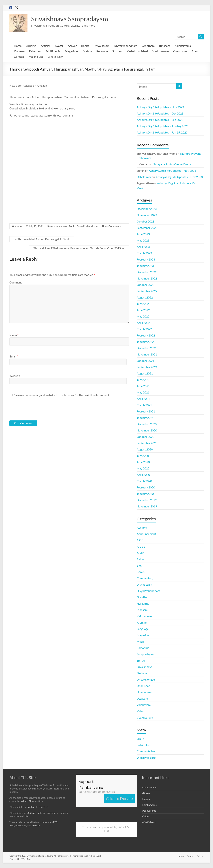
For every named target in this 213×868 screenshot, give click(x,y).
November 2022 (147, 278)
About (196, 51)
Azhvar (72, 46)
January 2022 (145, 342)
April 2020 (143, 475)
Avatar (59, 46)
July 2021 (143, 380)
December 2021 (147, 348)
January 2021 (145, 418)
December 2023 (147, 209)
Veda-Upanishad (137, 51)
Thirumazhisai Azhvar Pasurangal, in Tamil (42, 239)
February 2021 (146, 411)
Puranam (102, 51)
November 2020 (147, 430)
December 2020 (147, 424)
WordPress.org (146, 758)
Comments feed (147, 751)
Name (14, 335)
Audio (140, 553)
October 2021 (145, 361)
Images (146, 799)
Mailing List (36, 57)
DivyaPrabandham (126, 46)
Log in (140, 739)
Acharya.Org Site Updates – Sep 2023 (160, 120)
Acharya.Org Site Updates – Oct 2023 (160, 113)
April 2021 (143, 399)
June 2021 (143, 386)
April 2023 (143, 247)
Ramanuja (143, 648)
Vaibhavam (144, 705)
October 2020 (145, 437)
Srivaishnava (145, 667)
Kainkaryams (183, 46)
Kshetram (35, 51)
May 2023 (143, 240)
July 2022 (143, 304)
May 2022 (143, 316)
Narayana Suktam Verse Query (172, 164)
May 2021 (143, 392)
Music (140, 641)
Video (140, 711)
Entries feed (144, 745)
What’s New (55, 57)
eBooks (146, 793)
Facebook (21, 825)
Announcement (59, 226)
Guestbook (180, 51)
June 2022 (143, 310)
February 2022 (146, 335)
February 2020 (146, 487)
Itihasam (165, 46)
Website (15, 376)
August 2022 (145, 297)
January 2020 (145, 494)
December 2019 (147, 500)
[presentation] (34, 408)
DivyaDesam (101, 46)
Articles (46, 46)
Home (18, 46)
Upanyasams (149, 811)
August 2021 (145, 373)
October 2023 (145, 221)
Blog (139, 565)
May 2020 (143, 468)
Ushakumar (144, 177)
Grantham (148, 46)
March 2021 (144, 405)
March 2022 (144, 329)
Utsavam (142, 698)
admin (18, 226)
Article (141, 546)
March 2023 (144, 253)
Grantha (142, 597)
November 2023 (147, 215)
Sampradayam (146, 654)
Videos (146, 816)
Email (14, 356)
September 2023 (147, 228)
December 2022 (147, 272)
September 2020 (147, 443)
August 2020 (145, 449)
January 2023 (145, 266)
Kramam (19, 51)
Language (143, 629)
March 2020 (144, 481)
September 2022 (147, 291)
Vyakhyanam (161, 51)
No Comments (113, 226)
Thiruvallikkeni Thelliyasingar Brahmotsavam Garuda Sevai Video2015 (79, 248)
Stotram (117, 51)
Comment (16, 282)
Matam (87, 51)
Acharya (31, 46)
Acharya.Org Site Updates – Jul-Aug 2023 (163, 126)
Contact (19, 57)
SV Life (200, 856)
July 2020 (143, 456)
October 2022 (145, 285)
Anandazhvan (150, 787)
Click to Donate (119, 798)
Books (85, 46)
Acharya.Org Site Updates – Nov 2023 (160, 107)
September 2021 (147, 367)
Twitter (36, 825)
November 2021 (147, 354)
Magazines (72, 51)
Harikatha (143, 603)
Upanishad (143, 686)
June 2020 (143, 462)
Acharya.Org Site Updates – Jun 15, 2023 (162, 132)
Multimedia (53, 51)
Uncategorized (146, 679)
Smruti (141, 660)
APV (140, 540)
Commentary (145, 578)
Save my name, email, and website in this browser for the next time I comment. (62, 395)
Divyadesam (144, 584)
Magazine (143, 635)
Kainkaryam (144, 616)
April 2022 (143, 323)
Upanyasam (144, 692)
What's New (149, 822)
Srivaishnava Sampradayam (70, 19)
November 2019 (147, 506)
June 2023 (143, 234)
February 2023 (146, 259)
